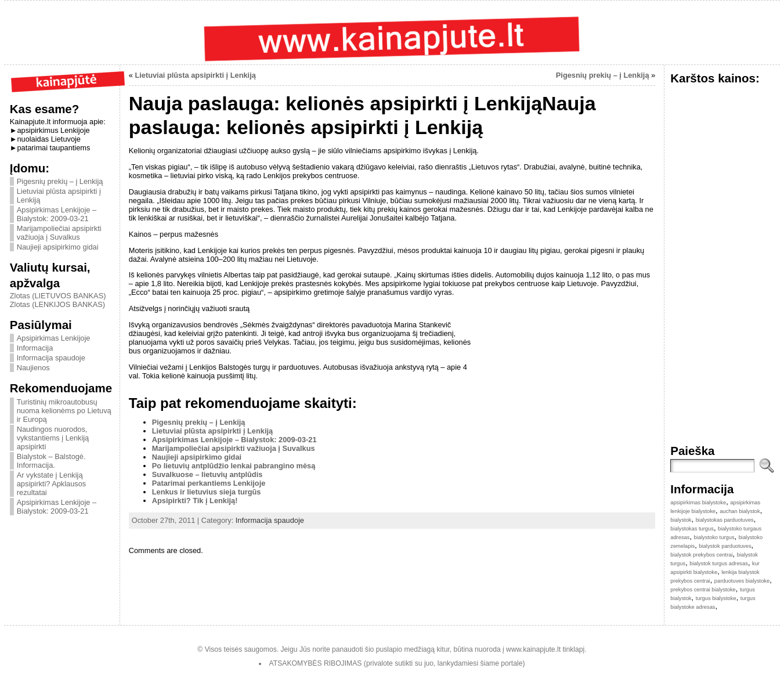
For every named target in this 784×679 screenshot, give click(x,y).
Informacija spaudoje (51, 358)
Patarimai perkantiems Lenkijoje (209, 483)
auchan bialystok (740, 511)
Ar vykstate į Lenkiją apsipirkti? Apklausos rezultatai (52, 484)
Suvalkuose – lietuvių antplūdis (207, 474)
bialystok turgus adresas (719, 564)
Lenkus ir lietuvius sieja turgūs (207, 492)
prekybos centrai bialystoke (703, 590)
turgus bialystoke (716, 598)
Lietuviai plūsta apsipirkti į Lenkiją (195, 75)
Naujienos (33, 368)
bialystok (681, 520)
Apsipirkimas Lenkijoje (54, 338)
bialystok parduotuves (725, 546)
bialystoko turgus (714, 537)
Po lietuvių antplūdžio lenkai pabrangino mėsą (234, 466)
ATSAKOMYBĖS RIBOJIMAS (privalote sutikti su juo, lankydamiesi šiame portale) (397, 663)
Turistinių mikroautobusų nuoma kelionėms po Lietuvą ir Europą (64, 411)
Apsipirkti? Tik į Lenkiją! (195, 501)
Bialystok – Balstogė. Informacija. (51, 461)
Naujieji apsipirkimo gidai (58, 247)
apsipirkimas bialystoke (698, 503)
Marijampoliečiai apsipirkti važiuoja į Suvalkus (59, 233)
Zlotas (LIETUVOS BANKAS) (58, 296)
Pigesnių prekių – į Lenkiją (60, 181)
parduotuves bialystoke (742, 581)
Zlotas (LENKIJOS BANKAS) (57, 304)
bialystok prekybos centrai (701, 555)
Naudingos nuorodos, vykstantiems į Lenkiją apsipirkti (53, 438)
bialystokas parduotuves (725, 520)
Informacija (35, 348)
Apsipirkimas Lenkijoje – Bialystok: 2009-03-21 (57, 214)
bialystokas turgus (692, 529)
